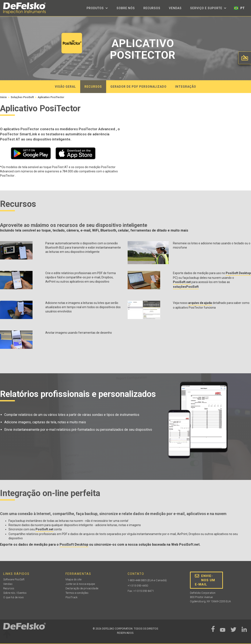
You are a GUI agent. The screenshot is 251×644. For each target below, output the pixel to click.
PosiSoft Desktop (238, 273)
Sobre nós (126, 8)
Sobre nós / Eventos (15, 593)
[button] (97, 8)
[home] (24, 8)
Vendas (175, 8)
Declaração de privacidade (82, 588)
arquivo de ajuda (200, 303)
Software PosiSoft (14, 579)
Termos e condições (77, 593)
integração (186, 87)
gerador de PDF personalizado (138, 87)
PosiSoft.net (182, 282)
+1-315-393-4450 (138, 586)
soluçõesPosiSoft (186, 287)
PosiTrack (71, 597)
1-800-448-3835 (137, 580)
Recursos (152, 8)
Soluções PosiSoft (22, 97)
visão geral (65, 87)
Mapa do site (73, 579)
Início (3, 97)
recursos (93, 87)
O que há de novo (13, 597)
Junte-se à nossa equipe (80, 584)
